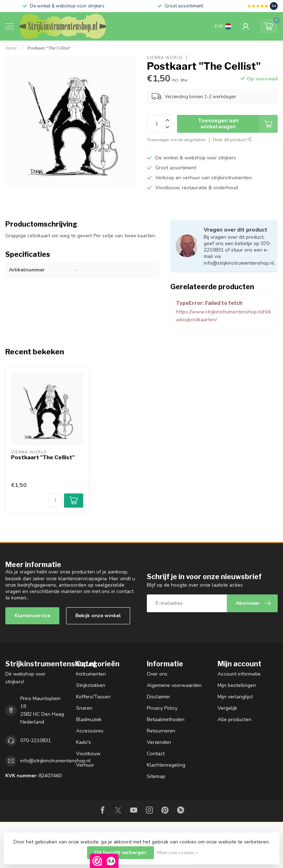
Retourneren (161, 731)
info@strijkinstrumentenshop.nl (55, 761)
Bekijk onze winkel (98, 616)
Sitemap (156, 776)
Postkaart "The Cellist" (49, 48)
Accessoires (90, 731)
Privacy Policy (162, 708)
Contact (156, 754)
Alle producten (234, 719)
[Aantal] (55, 501)
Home (11, 48)
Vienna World (165, 58)
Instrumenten (91, 674)
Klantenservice (32, 616)
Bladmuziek (89, 719)
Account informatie (239, 674)
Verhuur (85, 765)
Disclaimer (159, 697)
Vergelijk (227, 708)
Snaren (84, 708)
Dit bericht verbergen (121, 853)
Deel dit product (232, 140)
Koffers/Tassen (93, 697)
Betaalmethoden (166, 719)
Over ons (157, 674)
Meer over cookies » (177, 853)
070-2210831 (36, 740)
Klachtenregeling (166, 765)
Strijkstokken (91, 685)
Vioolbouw (88, 754)
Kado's (84, 742)
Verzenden (159, 742)
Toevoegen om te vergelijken (176, 140)
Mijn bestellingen (237, 685)
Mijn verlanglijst (235, 697)
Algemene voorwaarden (174, 685)
